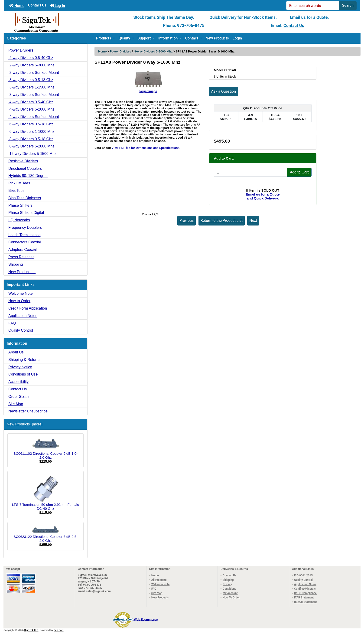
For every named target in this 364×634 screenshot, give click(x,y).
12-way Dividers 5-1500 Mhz (32, 154)
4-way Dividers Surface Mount (34, 117)
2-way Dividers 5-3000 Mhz (31, 65)
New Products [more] (25, 424)
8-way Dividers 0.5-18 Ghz (31, 139)
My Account (230, 593)
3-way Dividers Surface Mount (34, 95)
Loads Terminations (24, 235)
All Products (159, 580)
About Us (16, 352)
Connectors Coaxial (25, 242)
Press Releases (21, 257)
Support (145, 38)
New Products (217, 38)
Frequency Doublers (25, 227)
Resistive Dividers (23, 161)
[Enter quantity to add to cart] (250, 172)
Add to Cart (299, 172)
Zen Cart (58, 630)
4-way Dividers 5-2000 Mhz (31, 109)
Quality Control (21, 330)
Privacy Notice (20, 367)
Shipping (16, 264)
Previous (187, 221)
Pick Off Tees (19, 183)
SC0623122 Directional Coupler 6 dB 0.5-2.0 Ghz (45, 534)
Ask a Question (223, 91)
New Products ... (22, 272)
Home (17, 6)
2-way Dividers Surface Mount (34, 73)
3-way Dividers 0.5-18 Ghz (31, 80)
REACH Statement (305, 602)
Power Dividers (120, 51)
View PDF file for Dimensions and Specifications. (146, 148)
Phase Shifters (20, 205)
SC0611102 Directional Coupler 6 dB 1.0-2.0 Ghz (45, 448)
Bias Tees (16, 191)
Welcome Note (21, 293)
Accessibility (18, 382)
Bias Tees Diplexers (25, 198)
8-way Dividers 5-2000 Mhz (153, 51)
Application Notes (23, 316)
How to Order (19, 301)
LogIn (237, 38)
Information (169, 38)
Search (348, 5)
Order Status (19, 397)
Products (104, 38)
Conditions (229, 589)
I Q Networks (19, 220)
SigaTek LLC (31, 630)
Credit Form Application (28, 308)
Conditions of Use (23, 374)
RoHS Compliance (305, 593)
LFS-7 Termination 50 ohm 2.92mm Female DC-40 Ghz (45, 493)
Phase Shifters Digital (26, 213)
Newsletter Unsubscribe (28, 411)
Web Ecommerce (146, 619)
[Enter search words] (313, 6)
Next (253, 221)
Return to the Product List (222, 221)
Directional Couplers (25, 168)
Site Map (16, 404)
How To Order (231, 598)
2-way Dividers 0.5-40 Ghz (31, 58)
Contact (192, 38)
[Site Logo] (63, 22)
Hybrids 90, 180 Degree (28, 176)
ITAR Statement (304, 598)
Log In (58, 6)
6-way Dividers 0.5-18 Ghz (31, 124)
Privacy (227, 584)
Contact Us (37, 5)
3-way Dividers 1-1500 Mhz (31, 87)
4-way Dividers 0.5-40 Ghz (31, 102)
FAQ (12, 323)
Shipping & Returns (24, 360)
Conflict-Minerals (305, 589)
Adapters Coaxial (23, 250)
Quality (125, 38)
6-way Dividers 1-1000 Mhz (31, 132)
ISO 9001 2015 (303, 575)
